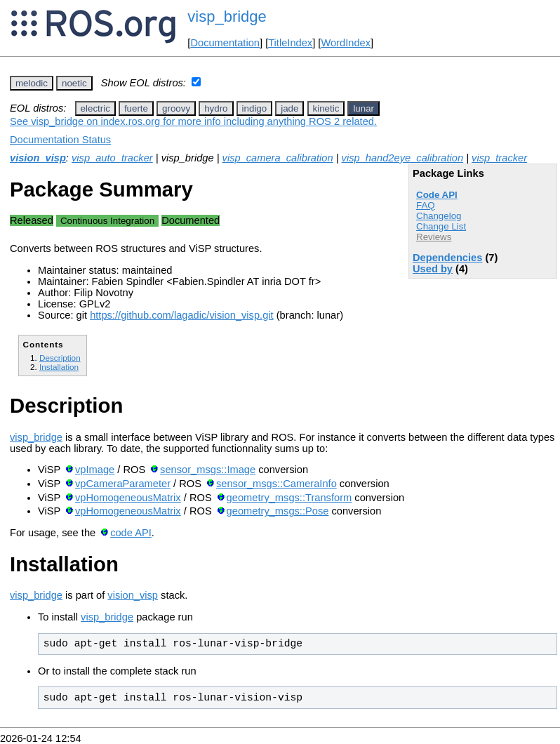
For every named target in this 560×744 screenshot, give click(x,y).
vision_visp (38, 158)
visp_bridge (227, 16)
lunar (364, 108)
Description (60, 358)
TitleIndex (290, 43)
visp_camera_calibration (278, 158)
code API (131, 533)
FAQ (426, 205)
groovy (176, 108)
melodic (32, 83)
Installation (59, 367)
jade (289, 108)
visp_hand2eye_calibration (403, 158)
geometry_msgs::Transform (289, 498)
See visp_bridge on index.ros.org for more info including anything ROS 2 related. (193, 121)
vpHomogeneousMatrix (128, 498)
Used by (433, 269)
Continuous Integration (107, 221)
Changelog (439, 216)
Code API (437, 195)
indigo (255, 108)
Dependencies (447, 258)
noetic (74, 83)
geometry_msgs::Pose (278, 511)
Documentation (225, 43)
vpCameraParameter (123, 484)
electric (95, 108)
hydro (216, 108)
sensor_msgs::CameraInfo (276, 484)
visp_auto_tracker (112, 158)
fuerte (136, 108)
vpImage (95, 470)
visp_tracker (499, 158)
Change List (441, 226)
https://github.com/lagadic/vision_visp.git (182, 315)
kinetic (326, 108)
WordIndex (346, 43)
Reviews (434, 237)
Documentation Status (60, 140)
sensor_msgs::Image (208, 470)
